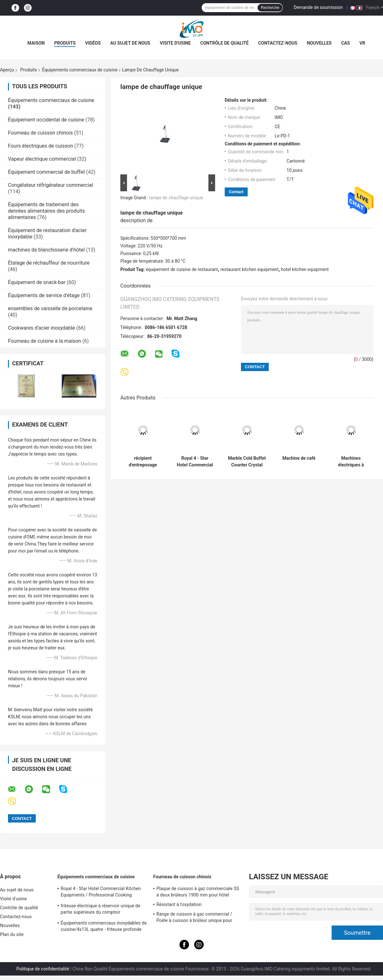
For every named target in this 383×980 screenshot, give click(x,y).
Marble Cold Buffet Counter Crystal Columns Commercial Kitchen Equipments (247, 462)
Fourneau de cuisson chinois (40, 133)
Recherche (270, 8)
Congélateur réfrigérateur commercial (50, 185)
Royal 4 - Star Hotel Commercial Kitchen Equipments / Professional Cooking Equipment (195, 462)
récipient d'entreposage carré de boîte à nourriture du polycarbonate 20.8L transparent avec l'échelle (143, 462)
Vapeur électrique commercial (42, 159)
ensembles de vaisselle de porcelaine (50, 308)
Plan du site (12, 934)
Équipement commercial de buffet (46, 172)
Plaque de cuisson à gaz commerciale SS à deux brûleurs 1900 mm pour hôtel (198, 892)
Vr (362, 43)
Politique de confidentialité (43, 969)
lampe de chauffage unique (176, 198)
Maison (36, 43)
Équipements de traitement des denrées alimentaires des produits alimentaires (46, 211)
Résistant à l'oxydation (179, 904)
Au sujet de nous (130, 43)
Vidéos (93, 43)
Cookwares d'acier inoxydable (41, 328)
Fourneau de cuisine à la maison (45, 341)
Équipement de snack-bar (37, 282)
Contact (236, 192)
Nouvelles (319, 43)
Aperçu (7, 70)
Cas (345, 43)
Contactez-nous (278, 43)
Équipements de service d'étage (44, 295)
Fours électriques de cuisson (41, 146)
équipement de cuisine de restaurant (182, 269)
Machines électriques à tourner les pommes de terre (351, 462)
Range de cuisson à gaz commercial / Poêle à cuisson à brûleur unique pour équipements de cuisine (194, 918)
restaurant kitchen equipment (249, 269)
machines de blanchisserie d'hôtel (46, 250)
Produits (65, 43)
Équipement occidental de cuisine (46, 120)
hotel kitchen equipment (305, 269)
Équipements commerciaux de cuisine (80, 70)
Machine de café (299, 458)
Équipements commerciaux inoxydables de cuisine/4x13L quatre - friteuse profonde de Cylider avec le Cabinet (104, 927)
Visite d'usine (175, 43)
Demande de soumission (318, 7)
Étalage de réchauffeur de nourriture (49, 263)
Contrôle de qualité (225, 43)
